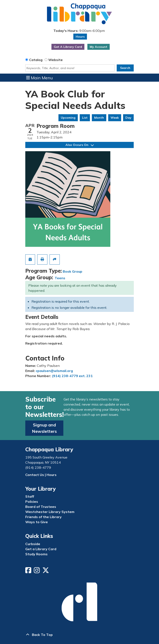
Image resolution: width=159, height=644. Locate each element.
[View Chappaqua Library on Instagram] (37, 571)
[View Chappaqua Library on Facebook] (29, 571)
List (85, 118)
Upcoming (68, 118)
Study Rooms (36, 554)
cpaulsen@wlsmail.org (54, 371)
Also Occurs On (80, 145)
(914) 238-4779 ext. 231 (72, 376)
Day (128, 118)
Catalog (36, 60)
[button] (79, 31)
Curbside (33, 544)
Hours (80, 37)
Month (99, 118)
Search (125, 68)
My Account (99, 47)
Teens (60, 278)
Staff (30, 496)
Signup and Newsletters (44, 428)
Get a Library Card (41, 549)
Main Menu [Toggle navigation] (40, 78)
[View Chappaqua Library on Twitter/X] (46, 571)
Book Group (72, 271)
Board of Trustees (41, 507)
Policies (32, 502)
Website (55, 60)
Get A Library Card (68, 47)
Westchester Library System (50, 512)
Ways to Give (37, 522)
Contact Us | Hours (41, 475)
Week (115, 118)
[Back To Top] (79, 635)
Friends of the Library (43, 517)
